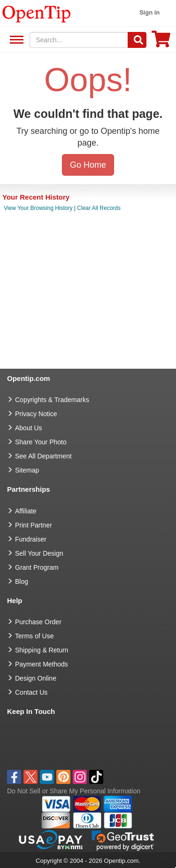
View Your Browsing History (38, 208)
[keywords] (79, 40)
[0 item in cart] (161, 42)
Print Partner (34, 525)
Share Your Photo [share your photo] (41, 442)
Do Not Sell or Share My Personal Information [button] (74, 791)
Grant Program (37, 567)
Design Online (36, 678)
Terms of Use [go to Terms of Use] (34, 636)
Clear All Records (99, 208)
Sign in (149, 12)
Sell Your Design (39, 553)
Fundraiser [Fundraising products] (31, 539)
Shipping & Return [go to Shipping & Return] (42, 650)
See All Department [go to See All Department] (43, 456)
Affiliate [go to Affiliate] (26, 511)
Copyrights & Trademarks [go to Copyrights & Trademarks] (52, 400)
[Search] (137, 40)
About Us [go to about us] (29, 428)
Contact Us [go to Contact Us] (31, 692)
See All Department (15, 40)
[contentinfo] (37, 13)
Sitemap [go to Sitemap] (27, 470)
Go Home (88, 165)
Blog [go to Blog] (22, 581)
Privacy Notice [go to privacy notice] (36, 414)
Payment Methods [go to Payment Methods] (42, 664)
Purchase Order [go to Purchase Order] (38, 622)
